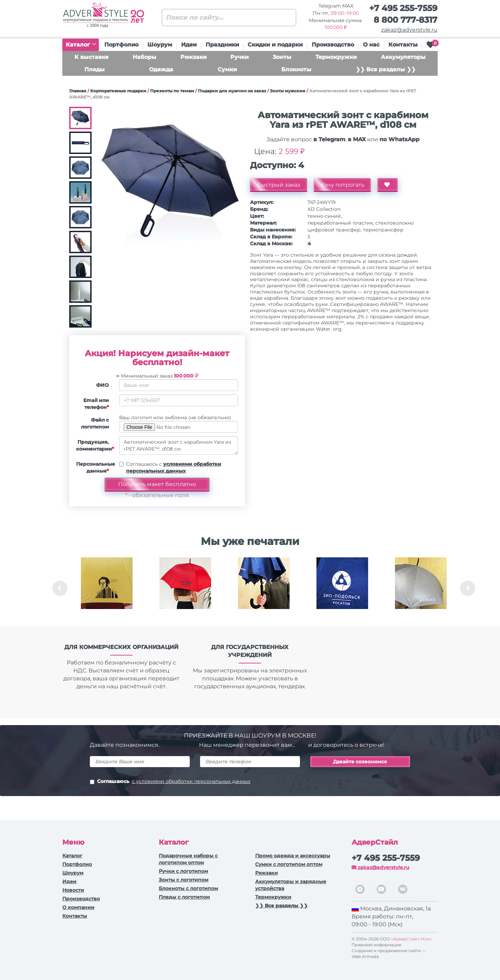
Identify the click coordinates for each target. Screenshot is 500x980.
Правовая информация (376, 945)
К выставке (91, 57)
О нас (371, 45)
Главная (78, 91)
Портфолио (121, 45)
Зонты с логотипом (184, 880)
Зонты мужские (288, 91)
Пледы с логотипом (184, 897)
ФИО (102, 385)
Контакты (403, 45)
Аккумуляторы (403, 57)
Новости (73, 890)
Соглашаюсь (170, 782)
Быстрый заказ (279, 185)
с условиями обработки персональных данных (191, 781)
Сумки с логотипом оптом (289, 864)
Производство (333, 45)
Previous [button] (60, 588)
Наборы (144, 57)
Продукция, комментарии (95, 445)
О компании (78, 907)
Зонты (282, 57)
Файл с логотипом (95, 423)
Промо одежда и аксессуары (293, 856)
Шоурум (160, 45)
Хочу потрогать (342, 185)
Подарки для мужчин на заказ (232, 91)
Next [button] (468, 588)
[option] (107, 588)
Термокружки (336, 57)
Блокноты (296, 69)
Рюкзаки (194, 57)
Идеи (189, 45)
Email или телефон (96, 404)
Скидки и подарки (275, 45)
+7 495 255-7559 (403, 8)
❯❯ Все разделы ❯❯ (386, 69)
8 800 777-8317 (405, 20)
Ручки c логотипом (183, 871)
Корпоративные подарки (118, 91)
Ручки (239, 57)
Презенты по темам (172, 91)
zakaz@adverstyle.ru (409, 30)
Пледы (95, 69)
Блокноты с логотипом (188, 888)
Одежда (161, 69)
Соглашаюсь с (174, 467)
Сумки (227, 69)
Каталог (81, 45)
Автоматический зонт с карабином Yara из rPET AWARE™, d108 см (179, 445)
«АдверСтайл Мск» (411, 939)
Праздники (222, 45)
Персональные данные (95, 467)
